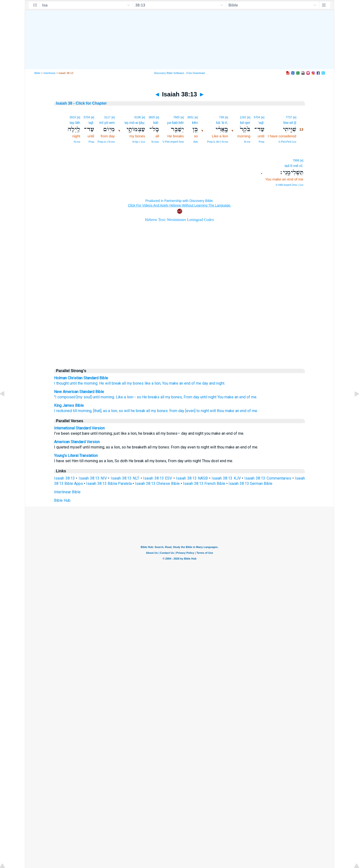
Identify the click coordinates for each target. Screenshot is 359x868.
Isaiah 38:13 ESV (158, 478)
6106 (138, 117)
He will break (110, 383)
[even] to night (197, 411)
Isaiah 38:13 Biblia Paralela (109, 484)
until (73, 383)
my (129, 383)
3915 (73, 117)
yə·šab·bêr (175, 123)
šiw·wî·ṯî (290, 123)
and (212, 383)
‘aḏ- (261, 123)
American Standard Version (77, 442)
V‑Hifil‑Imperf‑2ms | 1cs (289, 185)
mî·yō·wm (107, 123)
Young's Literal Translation (76, 456)
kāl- (156, 123)
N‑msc (155, 142)
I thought (61, 383)
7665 (176, 117)
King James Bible (69, 405)
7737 (289, 117)
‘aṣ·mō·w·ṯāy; (135, 123)
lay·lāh (75, 123)
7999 (296, 160)
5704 (257, 117)
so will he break (132, 411)
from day (177, 411)
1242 (243, 117)
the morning (88, 383)
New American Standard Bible (79, 392)
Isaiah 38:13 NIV (93, 478)
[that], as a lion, (105, 411)
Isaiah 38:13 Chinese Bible (157, 484)
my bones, (174, 397)
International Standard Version (79, 428)
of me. (252, 397)
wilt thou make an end (228, 411)
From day (191, 397)
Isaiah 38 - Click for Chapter (81, 103)
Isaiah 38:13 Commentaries (268, 478)
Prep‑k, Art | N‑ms (217, 142)
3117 (107, 117)
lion (157, 383)
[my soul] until (88, 397)
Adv (196, 142)
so (139, 397)
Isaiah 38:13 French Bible (204, 484)
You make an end (176, 383)
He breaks (151, 397)
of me (196, 383)
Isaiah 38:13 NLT (125, 478)
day (205, 383)
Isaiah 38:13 (64, 478)
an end (240, 397)
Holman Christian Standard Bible (81, 378)
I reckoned (63, 411)
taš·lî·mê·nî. (294, 166)
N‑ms (247, 142)
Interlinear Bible (67, 492)
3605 (152, 117)
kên (195, 123)
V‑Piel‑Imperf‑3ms (173, 142)
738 (221, 117)
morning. (108, 397)
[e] (295, 117)
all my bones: (157, 411)
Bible (38, 73)
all (124, 383)
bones (138, 383)
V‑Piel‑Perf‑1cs (287, 142)
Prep (261, 142)
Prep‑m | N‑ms (106, 142)
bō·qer (245, 123)
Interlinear (49, 73)
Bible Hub (62, 500)
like (148, 383)
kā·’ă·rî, (222, 123)
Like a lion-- (126, 397)
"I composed (65, 397)
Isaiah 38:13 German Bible (250, 484)
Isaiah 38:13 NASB (192, 478)
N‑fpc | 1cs (139, 142)
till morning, (83, 411)
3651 (190, 117)
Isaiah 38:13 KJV (226, 478)
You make (225, 397)
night (220, 383)
